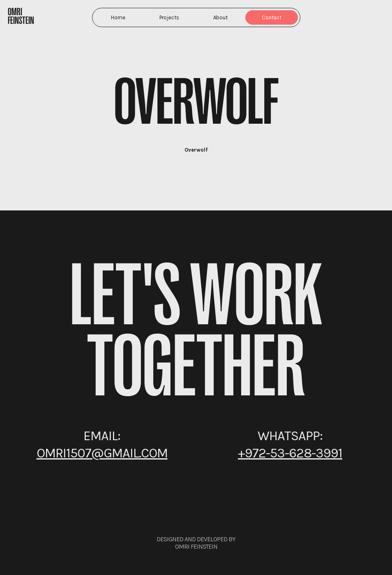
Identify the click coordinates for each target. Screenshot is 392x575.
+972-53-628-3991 (290, 453)
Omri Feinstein (21, 16)
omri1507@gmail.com (102, 453)
